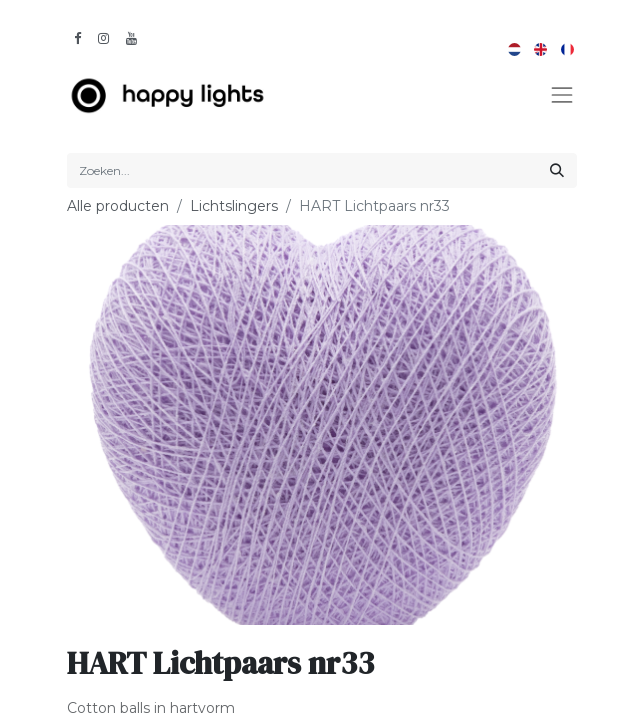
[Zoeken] (557, 170)
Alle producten (118, 206)
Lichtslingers (234, 206)
